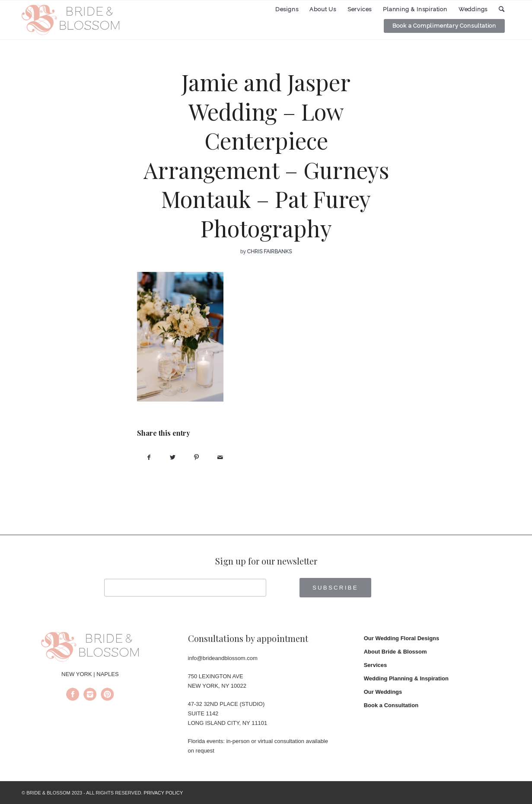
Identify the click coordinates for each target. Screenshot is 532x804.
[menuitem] (287, 10)
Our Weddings (383, 692)
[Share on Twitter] (173, 458)
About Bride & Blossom (395, 652)
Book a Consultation (391, 705)
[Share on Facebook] (149, 458)
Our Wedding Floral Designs (402, 638)
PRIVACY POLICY (164, 793)
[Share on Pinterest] (196, 458)
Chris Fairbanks (269, 252)
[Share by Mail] (220, 458)
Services (376, 665)
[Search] (502, 9)
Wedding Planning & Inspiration (406, 678)
